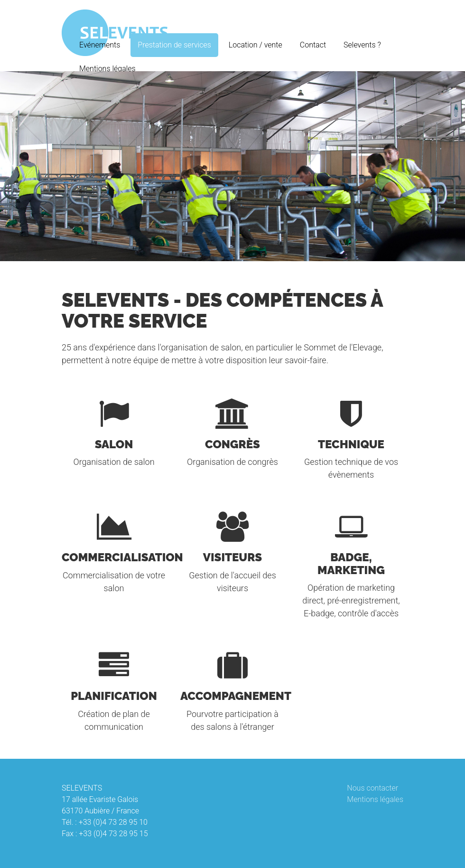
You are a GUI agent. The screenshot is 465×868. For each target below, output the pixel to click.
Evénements (100, 45)
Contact (313, 45)
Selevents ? (362, 45)
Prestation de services (174, 45)
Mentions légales (107, 69)
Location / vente (256, 45)
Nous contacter (372, 788)
